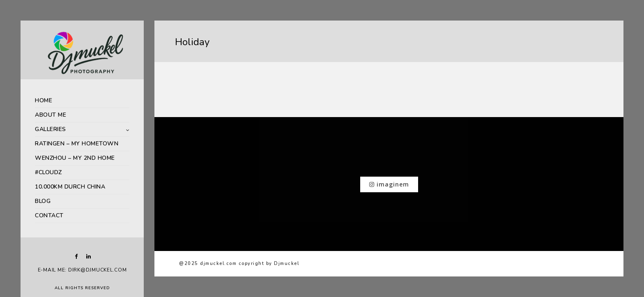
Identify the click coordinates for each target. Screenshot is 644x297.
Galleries (51, 129)
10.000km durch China (70, 187)
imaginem (389, 184)
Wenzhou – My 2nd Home (75, 158)
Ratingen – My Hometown (77, 144)
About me (51, 115)
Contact (49, 215)
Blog (43, 201)
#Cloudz (48, 172)
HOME (44, 100)
